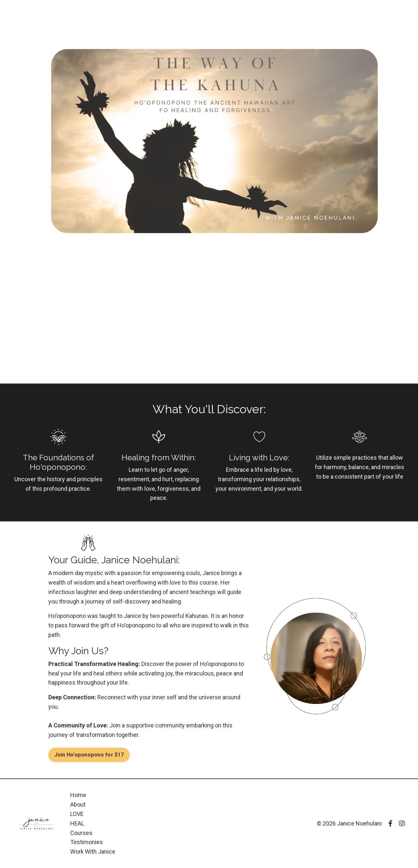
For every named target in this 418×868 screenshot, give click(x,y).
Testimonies (87, 842)
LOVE (77, 814)
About (78, 804)
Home (78, 795)
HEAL (77, 823)
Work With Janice (93, 851)
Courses (81, 833)
